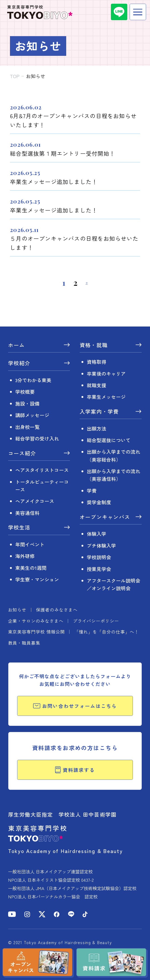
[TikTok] (85, 914)
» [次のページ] (87, 282)
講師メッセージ (32, 415)
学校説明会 (99, 557)
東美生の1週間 (31, 568)
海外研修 (25, 556)
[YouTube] (12, 914)
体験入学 (97, 534)
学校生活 (19, 528)
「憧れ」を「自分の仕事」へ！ (107, 632)
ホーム (17, 345)
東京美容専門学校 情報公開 (36, 632)
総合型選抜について (109, 440)
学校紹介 (19, 363)
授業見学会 (99, 569)
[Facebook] (57, 914)
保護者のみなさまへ (57, 610)
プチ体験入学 (101, 546)
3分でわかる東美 (33, 380)
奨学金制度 (99, 502)
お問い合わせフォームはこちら (75, 706)
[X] (42, 914)
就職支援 (97, 385)
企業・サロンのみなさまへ (36, 621)
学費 (92, 491)
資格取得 (97, 362)
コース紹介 (22, 454)
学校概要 (25, 392)
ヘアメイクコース (35, 501)
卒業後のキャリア (106, 374)
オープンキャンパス (105, 517)
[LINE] (119, 12)
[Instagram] (27, 914)
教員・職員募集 (24, 643)
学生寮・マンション (37, 579)
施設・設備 (27, 403)
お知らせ (17, 610)
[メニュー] (138, 12)
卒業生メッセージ (106, 397)
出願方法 (97, 428)
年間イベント (30, 544)
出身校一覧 (27, 427)
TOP (15, 76)
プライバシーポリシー (96, 621)
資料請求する (75, 770)
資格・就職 (94, 345)
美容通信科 (27, 513)
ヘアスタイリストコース (42, 470)
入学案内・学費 (99, 412)
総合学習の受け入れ (37, 438)
